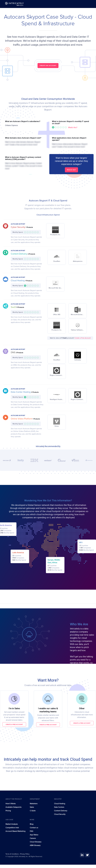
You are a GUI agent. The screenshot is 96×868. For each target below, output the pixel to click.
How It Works (11, 804)
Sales (32, 807)
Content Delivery (19, 254)
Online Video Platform (22, 419)
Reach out (71, 170)
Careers (33, 838)
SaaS (14, 307)
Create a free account (14, 724)
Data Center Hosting (21, 392)
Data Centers (59, 807)
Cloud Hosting (18, 281)
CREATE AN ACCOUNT (48, 66)
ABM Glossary (35, 845)
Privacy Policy (25, 854)
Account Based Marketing (15, 831)
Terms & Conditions (12, 854)
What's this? (73, 127)
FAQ (31, 831)
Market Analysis (12, 824)
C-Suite (33, 811)
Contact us (34, 828)
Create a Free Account (83, 338)
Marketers (34, 804)
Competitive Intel (12, 828)
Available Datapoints (13, 807)
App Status (34, 835)
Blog (32, 824)
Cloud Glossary (36, 842)
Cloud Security (60, 814)
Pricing (8, 811)
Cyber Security (18, 227)
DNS (13, 352)
